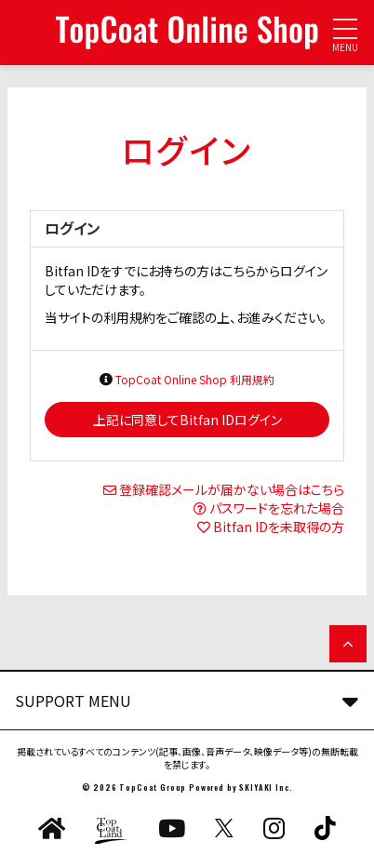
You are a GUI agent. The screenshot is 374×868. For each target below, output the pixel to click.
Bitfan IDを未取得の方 (279, 527)
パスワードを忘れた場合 (277, 508)
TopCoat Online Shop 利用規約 (195, 379)
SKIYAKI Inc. (266, 787)
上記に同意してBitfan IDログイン (187, 420)
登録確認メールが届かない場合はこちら (232, 489)
